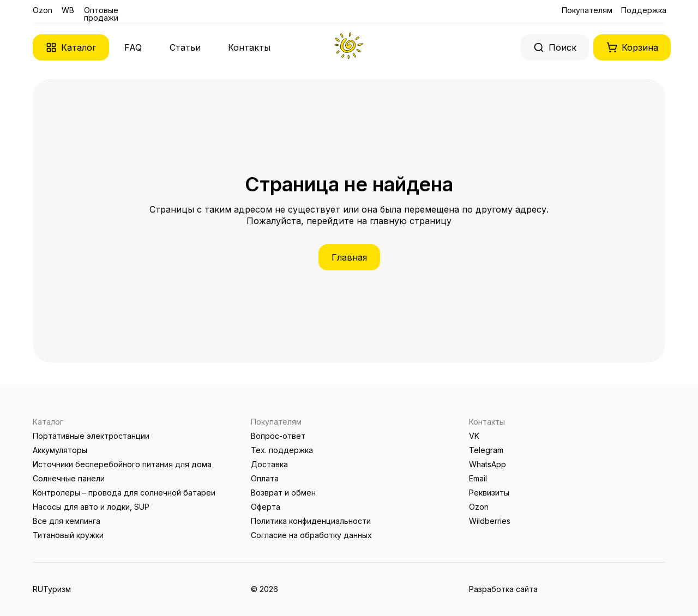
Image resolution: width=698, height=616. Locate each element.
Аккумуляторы (60, 450)
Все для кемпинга (67, 521)
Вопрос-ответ (278, 436)
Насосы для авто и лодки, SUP (91, 507)
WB (68, 10)
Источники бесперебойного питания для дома (122, 464)
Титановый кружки (68, 535)
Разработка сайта (503, 589)
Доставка (269, 464)
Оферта (266, 507)
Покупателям (587, 10)
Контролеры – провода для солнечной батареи (124, 493)
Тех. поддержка (282, 450)
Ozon (43, 10)
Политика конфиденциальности (311, 521)
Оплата (265, 478)
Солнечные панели (69, 478)
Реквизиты (489, 493)
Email (478, 478)
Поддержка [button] (644, 10)
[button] (71, 47)
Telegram (486, 450)
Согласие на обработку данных (311, 535)
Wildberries (490, 521)
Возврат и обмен (283, 493)
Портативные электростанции (91, 436)
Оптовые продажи (101, 14)
